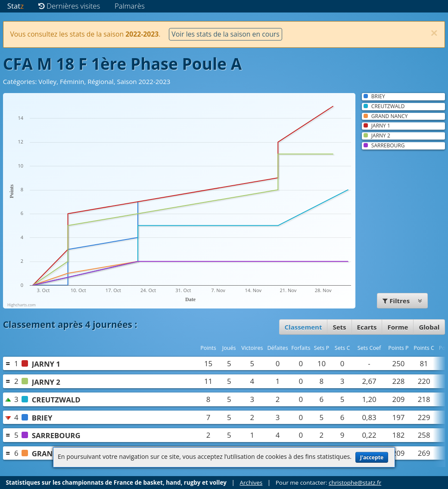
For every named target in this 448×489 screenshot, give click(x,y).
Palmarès (130, 6)
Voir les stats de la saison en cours (225, 34)
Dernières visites (69, 6)
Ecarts (367, 327)
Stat (16, 6)
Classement (303, 327)
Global (429, 327)
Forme (398, 327)
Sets (339, 327)
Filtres (402, 301)
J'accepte (372, 457)
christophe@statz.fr (355, 483)
